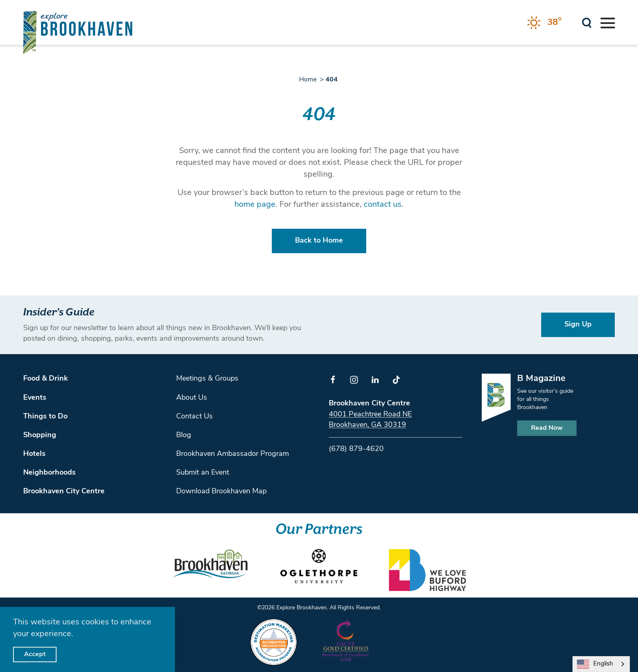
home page (255, 205)
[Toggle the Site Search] (587, 22)
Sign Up (578, 325)
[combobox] (601, 664)
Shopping (40, 435)
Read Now (547, 428)
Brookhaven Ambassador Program (233, 454)
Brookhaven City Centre (64, 491)
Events (35, 398)
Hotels (34, 454)
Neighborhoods (49, 473)
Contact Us (194, 417)
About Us (192, 398)
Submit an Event (203, 473)
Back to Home (319, 241)
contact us (383, 205)
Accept (35, 654)
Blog (184, 435)
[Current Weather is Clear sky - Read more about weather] (544, 23)
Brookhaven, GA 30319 (367, 425)
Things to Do (45, 417)
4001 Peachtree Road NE (370, 415)
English (595, 664)
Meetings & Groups (207, 379)
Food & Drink (46, 379)
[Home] (78, 32)
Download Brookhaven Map (221, 491)
